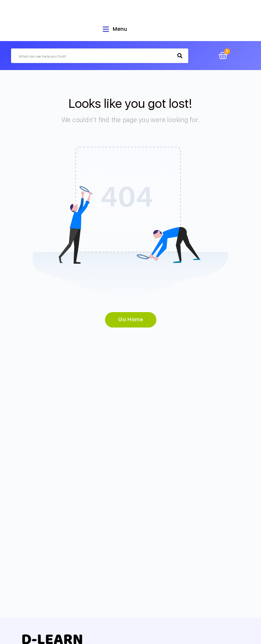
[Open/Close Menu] (115, 29)
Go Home (131, 319)
